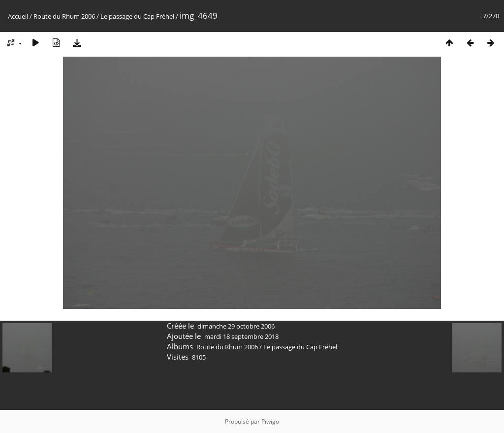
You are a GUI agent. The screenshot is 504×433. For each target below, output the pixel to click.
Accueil (18, 16)
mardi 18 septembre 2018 (241, 336)
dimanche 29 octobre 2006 (236, 326)
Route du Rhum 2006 (64, 16)
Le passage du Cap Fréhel (137, 16)
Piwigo (270, 421)
